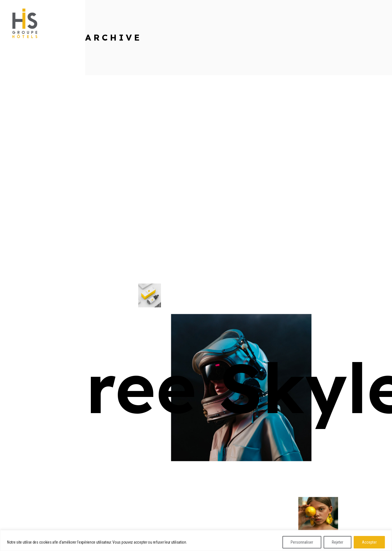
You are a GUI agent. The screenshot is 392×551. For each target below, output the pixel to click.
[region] (196, 541)
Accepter (369, 542)
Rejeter (338, 542)
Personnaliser (302, 542)
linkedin (18, 46)
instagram (20, 71)
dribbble (18, 58)
